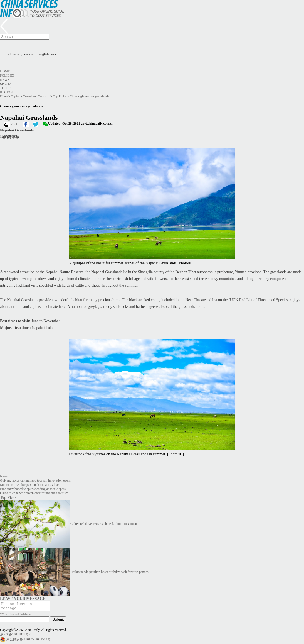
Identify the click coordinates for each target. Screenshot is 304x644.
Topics (6, 88)
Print (14, 124)
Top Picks (60, 96)
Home (5, 71)
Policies (7, 75)
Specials (8, 84)
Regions (7, 92)
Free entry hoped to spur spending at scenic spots (33, 489)
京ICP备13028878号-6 (16, 636)
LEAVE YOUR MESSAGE (23, 599)
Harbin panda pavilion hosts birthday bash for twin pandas (109, 572)
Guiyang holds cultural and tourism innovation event (35, 480)
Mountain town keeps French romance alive (29, 485)
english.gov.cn (49, 54)
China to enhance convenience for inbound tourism (34, 493)
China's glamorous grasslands (89, 96)
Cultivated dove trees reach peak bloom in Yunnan (104, 524)
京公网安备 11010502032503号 (29, 641)
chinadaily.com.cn (20, 54)
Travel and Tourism (36, 96)
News (5, 80)
